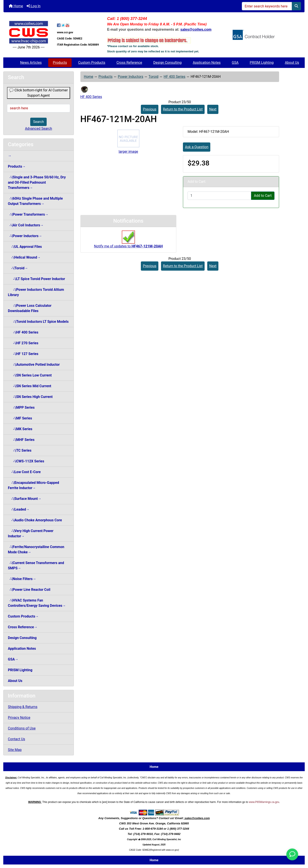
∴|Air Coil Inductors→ (26, 225)
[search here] (39, 108)
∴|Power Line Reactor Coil (29, 590)
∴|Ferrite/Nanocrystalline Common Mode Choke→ (36, 549)
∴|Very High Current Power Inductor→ (31, 533)
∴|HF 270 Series (23, 343)
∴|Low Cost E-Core (24, 472)
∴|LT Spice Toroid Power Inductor (36, 279)
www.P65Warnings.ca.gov (264, 802)
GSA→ (13, 659)
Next (213, 109)
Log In (34, 6)
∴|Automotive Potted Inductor (34, 365)
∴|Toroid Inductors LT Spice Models (38, 322)
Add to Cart (263, 196)
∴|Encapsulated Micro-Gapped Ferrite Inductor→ (33, 485)
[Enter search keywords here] (267, 6)
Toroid (153, 77)
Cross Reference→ (23, 627)
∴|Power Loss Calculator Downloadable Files (30, 308)
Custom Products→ (23, 616)
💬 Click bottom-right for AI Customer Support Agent (38, 93)
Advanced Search (39, 129)
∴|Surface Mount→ (25, 499)
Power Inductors (131, 77)
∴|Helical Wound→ (24, 257)
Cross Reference (129, 63)
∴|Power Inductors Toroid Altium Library (36, 292)
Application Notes (207, 63)
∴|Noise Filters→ (22, 579)
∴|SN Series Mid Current (30, 386)
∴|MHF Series (21, 440)
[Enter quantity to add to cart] (219, 196)
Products (60, 63)
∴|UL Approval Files (25, 247)
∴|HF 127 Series (23, 354)
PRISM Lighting (262, 63)
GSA (235, 63)
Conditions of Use (22, 728)
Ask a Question (197, 147)
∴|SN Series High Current (30, 397)
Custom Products (92, 63)
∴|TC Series (20, 450)
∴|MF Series (20, 418)
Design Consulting (167, 63)
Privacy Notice (19, 718)
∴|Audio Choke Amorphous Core (35, 520)
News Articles (31, 63)
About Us (292, 63)
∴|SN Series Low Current (30, 375)
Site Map (15, 750)
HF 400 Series (174, 77)
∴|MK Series (20, 429)
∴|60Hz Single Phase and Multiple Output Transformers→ (35, 201)
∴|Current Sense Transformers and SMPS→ (36, 565)
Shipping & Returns (23, 707)
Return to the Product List (183, 109)
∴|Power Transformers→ (28, 214)
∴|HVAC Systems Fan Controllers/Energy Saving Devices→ (37, 603)
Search (38, 122)
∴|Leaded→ (19, 509)
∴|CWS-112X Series (26, 461)
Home (16, 6)
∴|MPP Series (21, 407)
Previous (150, 109)
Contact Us (17, 739)
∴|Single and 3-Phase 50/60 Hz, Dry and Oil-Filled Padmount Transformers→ (37, 182)
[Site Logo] (29, 32)
